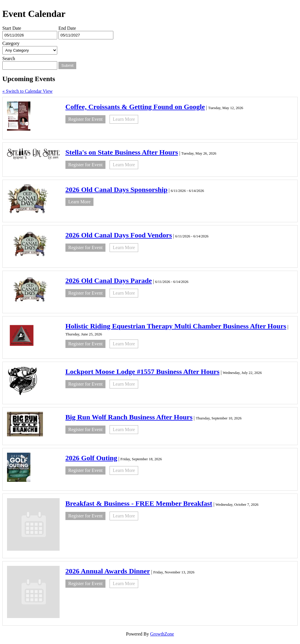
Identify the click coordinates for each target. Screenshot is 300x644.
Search (9, 58)
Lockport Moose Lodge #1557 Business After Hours (143, 372)
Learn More (124, 119)
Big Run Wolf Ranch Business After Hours (129, 417)
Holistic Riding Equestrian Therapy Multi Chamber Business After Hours (176, 326)
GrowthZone (162, 634)
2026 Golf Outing (91, 458)
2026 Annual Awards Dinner (108, 571)
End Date (67, 28)
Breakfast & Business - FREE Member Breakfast (139, 503)
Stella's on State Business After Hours (122, 152)
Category (11, 43)
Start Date (12, 28)
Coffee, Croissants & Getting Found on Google (135, 107)
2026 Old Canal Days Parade (109, 281)
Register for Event (85, 119)
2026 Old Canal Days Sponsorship (116, 190)
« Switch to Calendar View (27, 91)
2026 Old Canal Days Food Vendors (119, 235)
